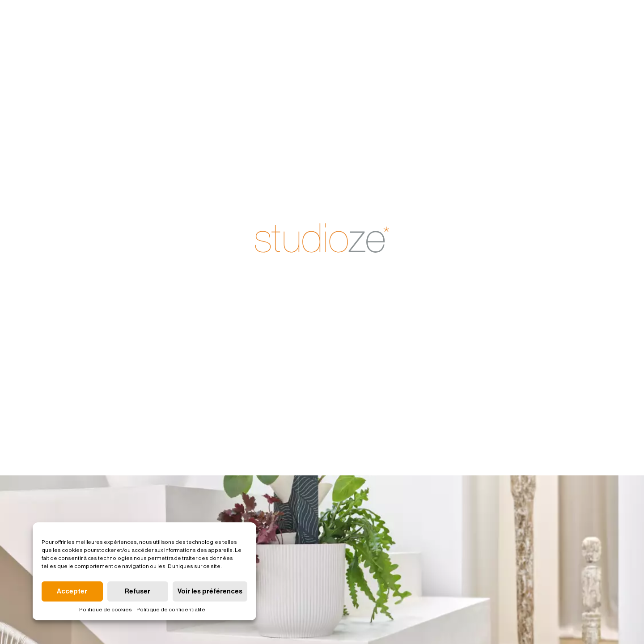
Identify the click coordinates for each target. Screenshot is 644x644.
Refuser (138, 591)
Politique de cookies (106, 610)
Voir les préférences (210, 591)
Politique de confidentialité (171, 610)
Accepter (72, 591)
